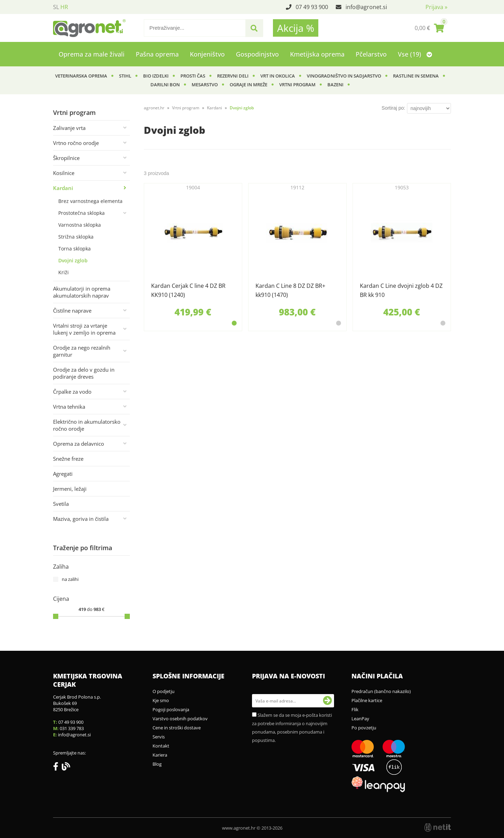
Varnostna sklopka (80, 225)
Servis (159, 737)
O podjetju (164, 691)
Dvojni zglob (73, 260)
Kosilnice (64, 173)
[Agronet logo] (89, 28)
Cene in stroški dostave (177, 728)
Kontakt (161, 746)
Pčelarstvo (371, 54)
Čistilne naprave (72, 311)
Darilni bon (165, 85)
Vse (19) (415, 54)
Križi (64, 272)
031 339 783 (72, 728)
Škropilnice (66, 158)
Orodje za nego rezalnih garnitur (82, 351)
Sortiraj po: (393, 108)
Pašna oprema (157, 54)
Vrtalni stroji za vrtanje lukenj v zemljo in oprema (84, 329)
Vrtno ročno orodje (76, 143)
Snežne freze (68, 459)
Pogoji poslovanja (171, 709)
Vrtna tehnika (69, 407)
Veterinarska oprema (81, 76)
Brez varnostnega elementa (90, 201)
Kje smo (161, 700)
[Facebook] (57, 768)
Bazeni (335, 85)
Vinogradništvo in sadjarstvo (344, 76)
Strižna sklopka (76, 237)
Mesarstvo (205, 85)
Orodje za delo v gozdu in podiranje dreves (84, 373)
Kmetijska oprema (317, 54)
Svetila (61, 504)
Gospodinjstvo (257, 54)
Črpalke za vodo (72, 392)
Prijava (436, 7)
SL (56, 7)
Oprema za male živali (92, 54)
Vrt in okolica (278, 76)
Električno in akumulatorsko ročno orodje (87, 425)
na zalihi (70, 579)
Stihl (125, 76)
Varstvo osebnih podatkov (180, 719)
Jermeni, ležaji (70, 489)
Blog (157, 764)
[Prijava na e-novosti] (327, 701)
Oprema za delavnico (79, 444)
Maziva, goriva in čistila (81, 519)
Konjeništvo (207, 54)
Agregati (63, 474)
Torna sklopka (75, 249)
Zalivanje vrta (69, 128)
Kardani (63, 188)
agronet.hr (154, 108)
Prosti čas (193, 76)
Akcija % (296, 28)
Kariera (160, 755)
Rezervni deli (233, 76)
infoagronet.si (366, 7)
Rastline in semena (416, 76)
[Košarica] (429, 28)
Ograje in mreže (249, 85)
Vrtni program (297, 85)
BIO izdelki (156, 76)
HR (64, 7)
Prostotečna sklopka (81, 213)
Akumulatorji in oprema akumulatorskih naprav (82, 292)
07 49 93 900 (312, 7)
